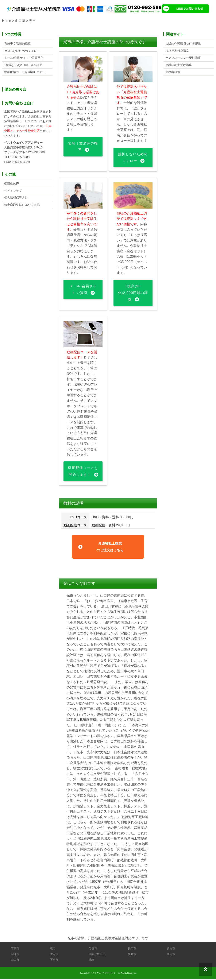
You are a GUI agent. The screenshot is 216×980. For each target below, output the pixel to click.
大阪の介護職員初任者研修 (183, 44)
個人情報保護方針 (16, 198)
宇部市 (15, 955)
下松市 (54, 960)
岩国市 (93, 950)
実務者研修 (173, 72)
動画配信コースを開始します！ (83, 472)
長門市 (132, 950)
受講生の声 (12, 184)
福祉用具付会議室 (177, 51)
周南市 (171, 955)
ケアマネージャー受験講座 (183, 58)
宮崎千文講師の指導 (83, 147)
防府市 (54, 955)
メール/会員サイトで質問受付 (24, 58)
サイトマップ (13, 191)
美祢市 (171, 950)
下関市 (15, 950)
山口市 (15, 960)
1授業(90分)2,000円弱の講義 (133, 293)
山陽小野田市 (97, 955)
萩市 (53, 950)
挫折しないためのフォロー (133, 158)
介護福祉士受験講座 (179, 65)
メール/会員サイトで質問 (83, 290)
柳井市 (132, 955)
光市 (92, 960)
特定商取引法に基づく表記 (22, 205)
